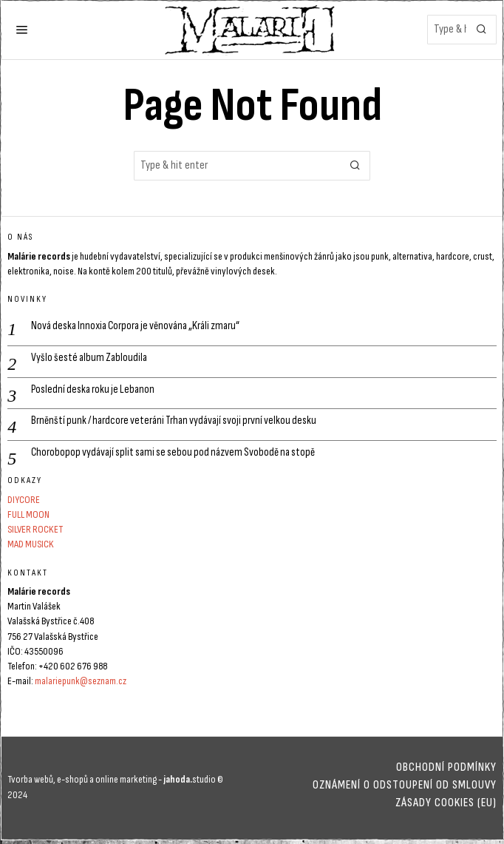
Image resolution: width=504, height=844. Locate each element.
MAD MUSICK (31, 548)
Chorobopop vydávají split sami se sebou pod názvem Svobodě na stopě (177, 455)
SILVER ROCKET (35, 533)
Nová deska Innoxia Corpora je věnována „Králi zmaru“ (140, 326)
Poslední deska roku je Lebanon (95, 390)
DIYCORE (24, 503)
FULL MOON (28, 517)
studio (189, 782)
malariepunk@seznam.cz (81, 684)
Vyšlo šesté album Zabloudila (90, 358)
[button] (482, 30)
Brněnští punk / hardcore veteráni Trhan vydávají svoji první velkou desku (180, 423)
